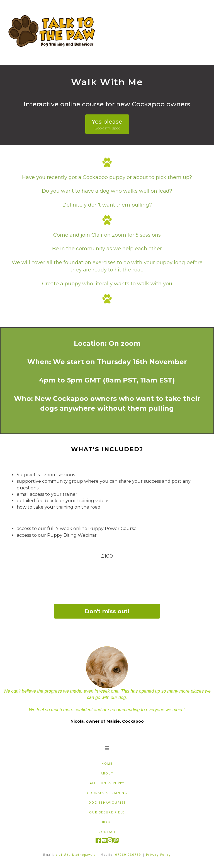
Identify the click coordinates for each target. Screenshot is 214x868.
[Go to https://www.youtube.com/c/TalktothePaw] (104, 841)
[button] (107, 124)
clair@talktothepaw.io (76, 855)
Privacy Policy (158, 855)
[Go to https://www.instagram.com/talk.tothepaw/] (110, 841)
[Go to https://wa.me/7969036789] (116, 841)
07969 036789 (128, 855)
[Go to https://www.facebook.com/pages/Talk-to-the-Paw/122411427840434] (98, 841)
